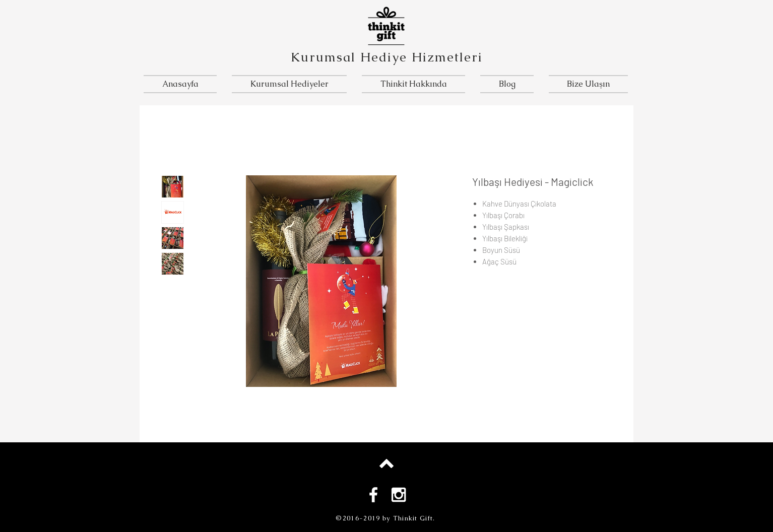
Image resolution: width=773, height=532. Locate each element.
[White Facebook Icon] (373, 495)
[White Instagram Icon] (399, 495)
